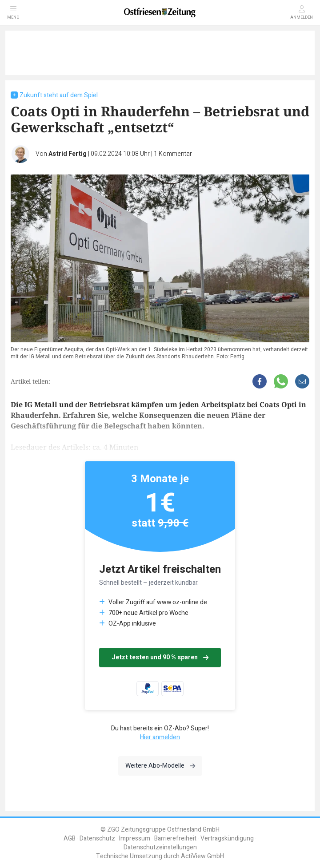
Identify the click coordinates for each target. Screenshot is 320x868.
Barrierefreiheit (175, 838)
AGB (70, 838)
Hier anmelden (160, 737)
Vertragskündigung (227, 838)
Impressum (135, 838)
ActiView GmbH (202, 856)
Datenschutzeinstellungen (160, 847)
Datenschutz (97, 838)
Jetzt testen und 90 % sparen (160, 657)
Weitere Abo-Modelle (160, 766)
